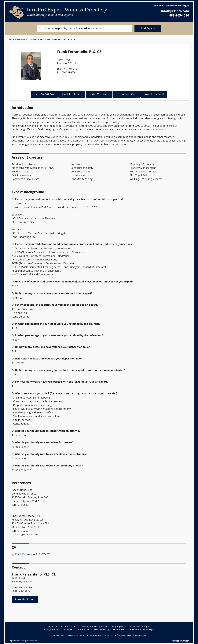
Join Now (159, 6)
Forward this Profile (154, 94)
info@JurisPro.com (124, 636)
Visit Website (99, 94)
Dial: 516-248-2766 (44, 94)
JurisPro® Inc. (31, 641)
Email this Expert (72, 94)
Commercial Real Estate (40, 39)
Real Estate (22, 39)
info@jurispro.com (175, 11)
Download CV (126, 94)
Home (11, 39)
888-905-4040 (179, 16)
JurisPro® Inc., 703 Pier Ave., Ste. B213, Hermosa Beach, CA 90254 (83, 636)
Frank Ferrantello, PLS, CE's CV (33, 555)
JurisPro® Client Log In (178, 6)
